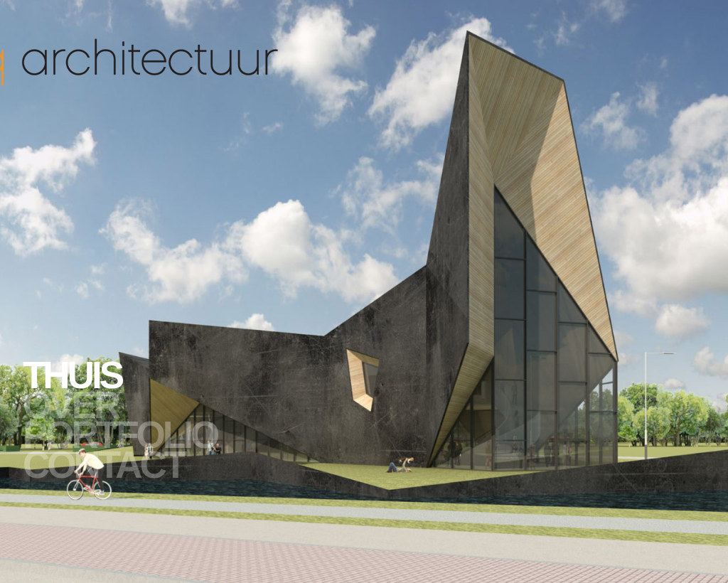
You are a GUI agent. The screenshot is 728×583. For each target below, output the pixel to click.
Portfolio (120, 435)
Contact (103, 465)
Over (70, 405)
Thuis (72, 375)
